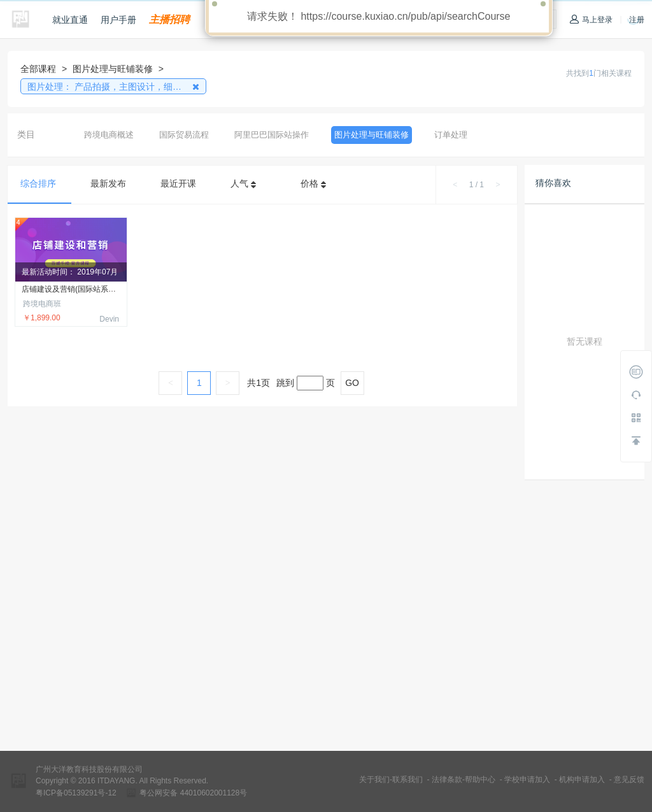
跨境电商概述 (109, 135)
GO (352, 383)
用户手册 (118, 20)
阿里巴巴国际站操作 (272, 135)
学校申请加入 (527, 780)
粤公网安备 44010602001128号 (193, 793)
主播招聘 (169, 19)
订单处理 (451, 135)
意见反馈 (629, 780)
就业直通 (70, 20)
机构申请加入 (582, 780)
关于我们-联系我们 (391, 780)
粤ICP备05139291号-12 (76, 793)
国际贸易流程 (184, 135)
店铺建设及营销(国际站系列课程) (78, 290)
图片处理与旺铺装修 (372, 135)
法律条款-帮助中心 (464, 780)
